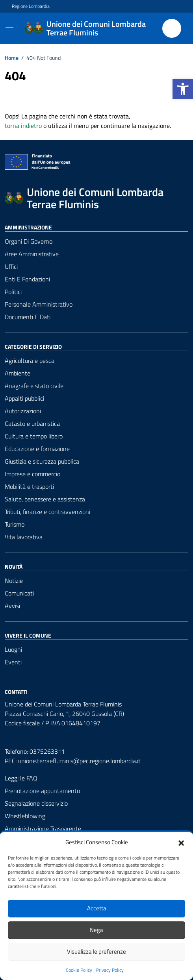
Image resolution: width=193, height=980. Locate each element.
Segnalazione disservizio (36, 803)
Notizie (14, 581)
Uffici (11, 266)
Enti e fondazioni (27, 279)
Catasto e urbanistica (32, 423)
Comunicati (19, 593)
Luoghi (13, 649)
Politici (13, 292)
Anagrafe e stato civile (34, 386)
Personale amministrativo (39, 304)
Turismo (15, 524)
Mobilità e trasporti (29, 486)
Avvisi (12, 606)
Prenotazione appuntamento (42, 791)
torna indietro (23, 126)
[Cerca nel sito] (172, 28)
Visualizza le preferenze (96, 951)
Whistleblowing (25, 816)
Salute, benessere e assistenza (45, 499)
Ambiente (18, 373)
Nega (96, 930)
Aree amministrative (32, 254)
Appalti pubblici (24, 398)
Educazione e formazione (37, 449)
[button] (183, 89)
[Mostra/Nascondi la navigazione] (9, 28)
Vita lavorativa (24, 537)
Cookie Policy (79, 970)
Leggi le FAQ (21, 778)
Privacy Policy (110, 970)
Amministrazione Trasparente (43, 828)
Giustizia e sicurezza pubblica (42, 461)
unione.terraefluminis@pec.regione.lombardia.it (79, 761)
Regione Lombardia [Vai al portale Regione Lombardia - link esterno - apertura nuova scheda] (31, 6)
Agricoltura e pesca (30, 361)
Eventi (13, 662)
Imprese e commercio (32, 474)
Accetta (97, 908)
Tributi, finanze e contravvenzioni (47, 512)
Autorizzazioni (23, 411)
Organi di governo (29, 241)
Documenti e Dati (28, 317)
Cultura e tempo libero (34, 436)
